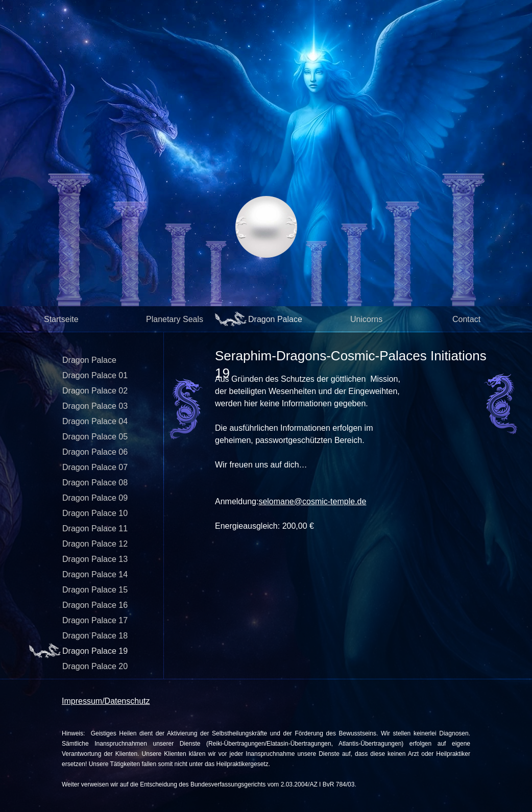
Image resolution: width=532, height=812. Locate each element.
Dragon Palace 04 (95, 421)
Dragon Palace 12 (95, 544)
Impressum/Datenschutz (106, 701)
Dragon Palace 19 (95, 651)
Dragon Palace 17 (95, 620)
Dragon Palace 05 (95, 437)
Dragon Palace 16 (95, 605)
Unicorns (366, 319)
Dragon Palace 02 (95, 391)
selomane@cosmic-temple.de (312, 501)
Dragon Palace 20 (95, 666)
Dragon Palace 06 (95, 452)
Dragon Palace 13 (95, 559)
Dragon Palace (275, 319)
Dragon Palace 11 (95, 528)
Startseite (61, 319)
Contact (466, 319)
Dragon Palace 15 (95, 590)
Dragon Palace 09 (95, 498)
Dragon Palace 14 (95, 574)
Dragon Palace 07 (95, 467)
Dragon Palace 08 (95, 483)
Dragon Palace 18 (95, 636)
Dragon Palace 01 (95, 375)
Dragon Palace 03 (95, 406)
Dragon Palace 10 (95, 513)
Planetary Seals (175, 319)
